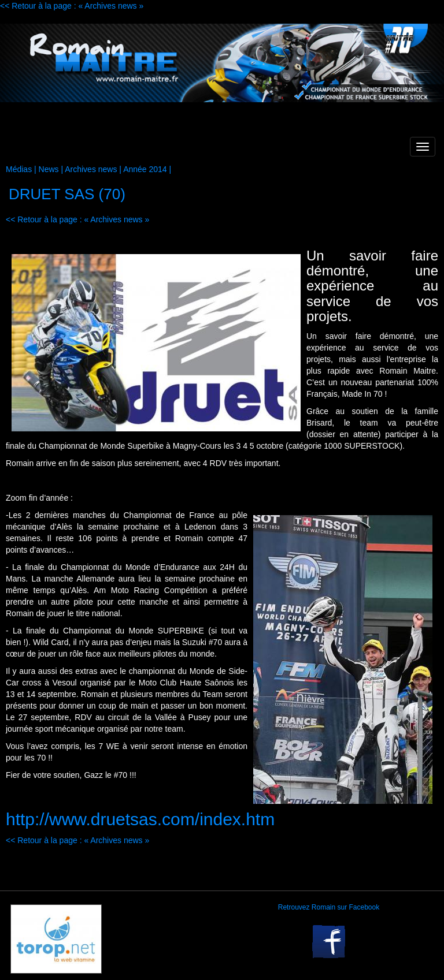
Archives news (91, 169)
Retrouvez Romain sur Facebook (329, 907)
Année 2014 (145, 169)
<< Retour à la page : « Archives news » (72, 6)
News (49, 169)
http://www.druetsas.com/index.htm (140, 819)
